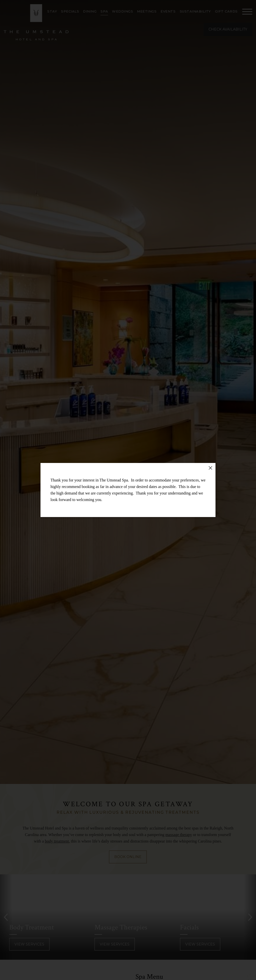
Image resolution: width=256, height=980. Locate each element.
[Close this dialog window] (210, 468)
